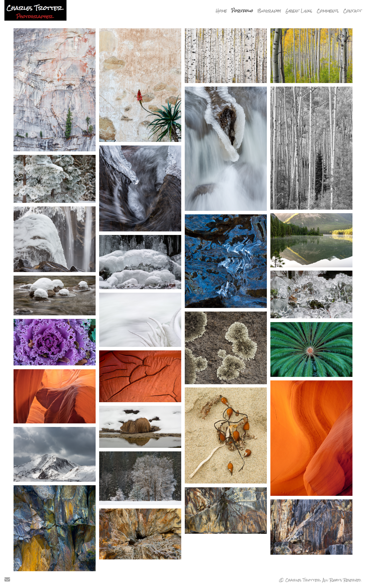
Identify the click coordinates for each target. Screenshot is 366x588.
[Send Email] (7, 580)
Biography (269, 11)
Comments (328, 11)
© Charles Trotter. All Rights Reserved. (320, 580)
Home (221, 11)
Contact (352, 11)
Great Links (299, 11)
